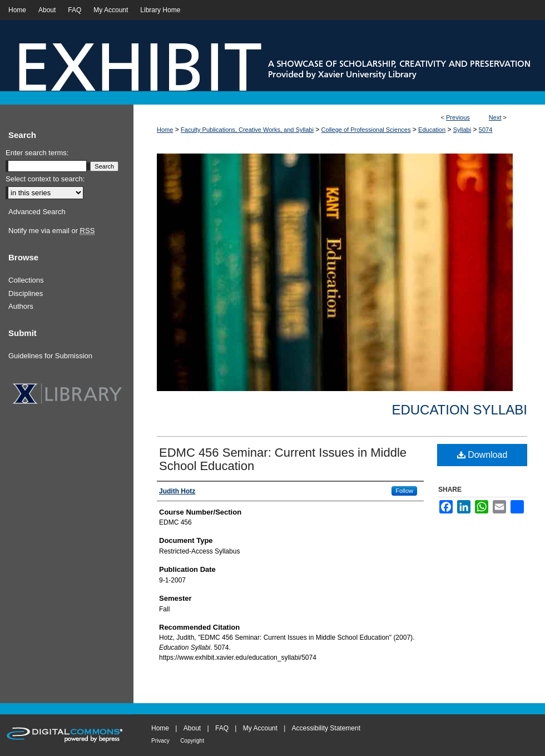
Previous (458, 117)
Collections (26, 280)
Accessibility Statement (326, 728)
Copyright (192, 741)
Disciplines (26, 293)
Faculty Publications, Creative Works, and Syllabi (247, 130)
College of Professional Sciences (366, 130)
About (192, 728)
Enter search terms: (37, 153)
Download (482, 455)
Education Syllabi (459, 410)
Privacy (160, 741)
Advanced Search (37, 212)
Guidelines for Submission (50, 356)
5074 (485, 130)
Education (432, 130)
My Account (260, 728)
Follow (404, 491)
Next (495, 117)
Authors (21, 306)
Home (165, 130)
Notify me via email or (51, 231)
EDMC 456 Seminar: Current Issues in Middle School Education (283, 459)
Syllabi (462, 130)
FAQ (222, 728)
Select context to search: (45, 179)
